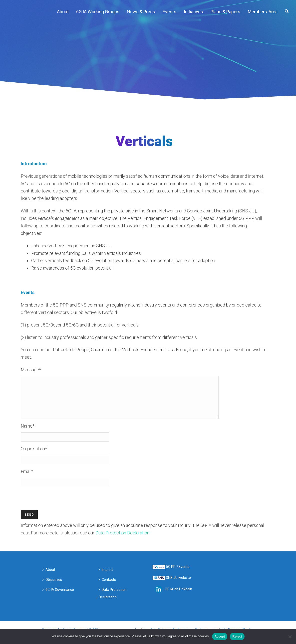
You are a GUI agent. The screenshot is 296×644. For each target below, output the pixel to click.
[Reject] (290, 637)
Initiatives (193, 12)
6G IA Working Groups (98, 12)
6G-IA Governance (58, 597)
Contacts (107, 587)
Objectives (52, 587)
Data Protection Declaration (122, 540)
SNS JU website (178, 585)
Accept (220, 636)
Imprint (106, 577)
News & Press (141, 12)
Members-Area (263, 12)
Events (169, 12)
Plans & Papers (225, 12)
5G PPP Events (178, 574)
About (63, 12)
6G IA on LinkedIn (179, 597)
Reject (237, 636)
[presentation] (59, 508)
